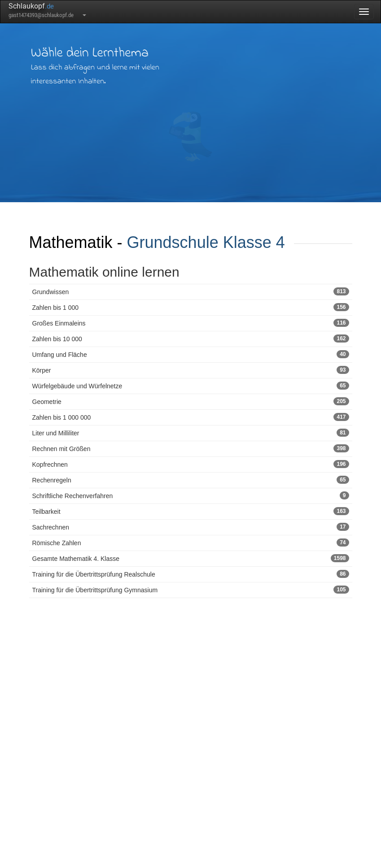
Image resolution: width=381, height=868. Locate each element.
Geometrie (191, 401)
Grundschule (173, 242)
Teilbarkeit (191, 511)
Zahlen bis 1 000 (191, 307)
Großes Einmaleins (191, 323)
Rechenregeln (191, 480)
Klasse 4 (254, 242)
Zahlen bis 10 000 (191, 339)
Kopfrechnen (191, 464)
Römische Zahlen (191, 542)
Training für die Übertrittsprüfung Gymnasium (191, 590)
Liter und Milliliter (191, 433)
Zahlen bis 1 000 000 (191, 417)
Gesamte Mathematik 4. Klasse (191, 558)
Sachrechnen (191, 527)
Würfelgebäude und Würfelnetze (191, 386)
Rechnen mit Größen (191, 448)
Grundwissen (191, 291)
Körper (191, 370)
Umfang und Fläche (191, 354)
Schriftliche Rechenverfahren (191, 495)
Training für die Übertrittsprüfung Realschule (191, 574)
